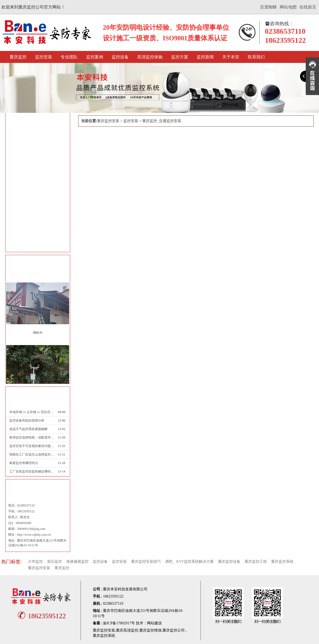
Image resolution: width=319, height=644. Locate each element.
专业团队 (69, 57)
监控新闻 (205, 57)
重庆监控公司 (174, 630)
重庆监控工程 (256, 562)
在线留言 (308, 7)
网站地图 (288, 7)
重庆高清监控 (127, 630)
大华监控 (35, 562)
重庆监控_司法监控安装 (35, 228)
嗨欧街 (38, 333)
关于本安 (231, 57)
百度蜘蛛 (268, 7)
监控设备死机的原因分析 (27, 420)
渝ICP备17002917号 (119, 623)
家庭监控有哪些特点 (24, 463)
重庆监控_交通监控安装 (35, 186)
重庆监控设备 (229, 562)
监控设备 (120, 57)
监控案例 (95, 57)
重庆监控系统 (282, 562)
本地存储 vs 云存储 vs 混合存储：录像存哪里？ (32, 412)
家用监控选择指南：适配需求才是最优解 (32, 437)
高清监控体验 (150, 57)
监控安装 (44, 57)
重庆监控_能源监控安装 (35, 242)
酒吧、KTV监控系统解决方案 (189, 562)
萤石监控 (54, 562)
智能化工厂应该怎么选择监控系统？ (32, 454)
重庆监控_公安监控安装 (35, 214)
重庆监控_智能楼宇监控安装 (38, 158)
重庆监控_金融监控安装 (35, 200)
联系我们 (256, 57)
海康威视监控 (77, 562)
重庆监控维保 (150, 630)
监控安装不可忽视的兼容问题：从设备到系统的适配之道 (32, 446)
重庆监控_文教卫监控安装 (37, 172)
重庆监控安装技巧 (146, 562)
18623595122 (41, 616)
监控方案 (180, 57)
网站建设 (154, 623)
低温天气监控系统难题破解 (28, 429)
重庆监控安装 (108, 121)
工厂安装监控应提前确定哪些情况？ (32, 471)
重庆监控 (18, 57)
